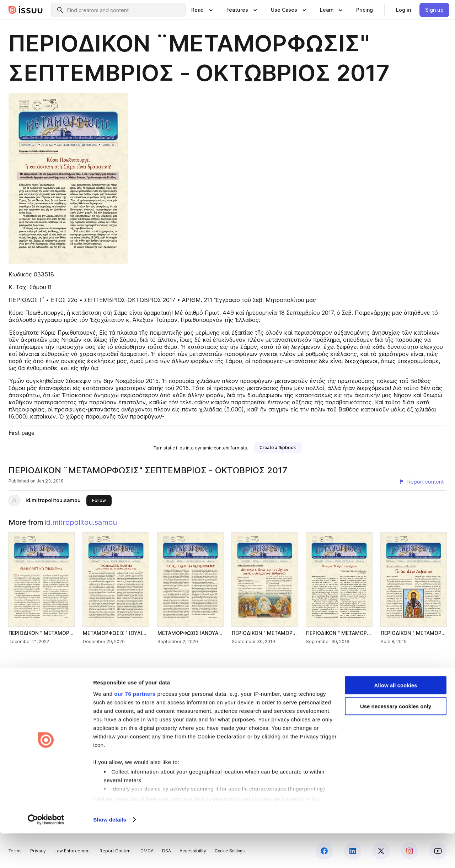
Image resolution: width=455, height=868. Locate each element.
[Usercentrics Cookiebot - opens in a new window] (46, 854)
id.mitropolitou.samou (53, 500)
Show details (110, 854)
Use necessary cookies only (396, 741)
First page (22, 433)
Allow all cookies (396, 720)
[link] (365, 10)
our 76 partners (135, 728)
